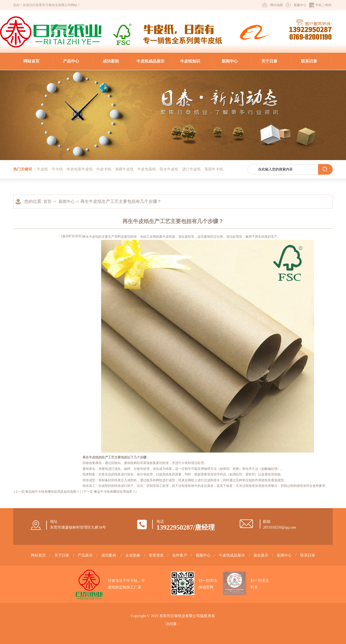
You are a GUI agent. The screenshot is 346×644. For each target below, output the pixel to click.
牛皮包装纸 (147, 169)
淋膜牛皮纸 (124, 169)
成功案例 (111, 61)
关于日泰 (269, 61)
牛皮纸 (42, 169)
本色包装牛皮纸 (80, 169)
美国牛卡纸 (214, 169)
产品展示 (85, 555)
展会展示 (261, 555)
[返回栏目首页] (72, 236)
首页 (47, 202)
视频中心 (300, 5)
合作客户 (180, 555)
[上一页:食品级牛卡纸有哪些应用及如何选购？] (47, 492)
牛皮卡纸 (104, 169)
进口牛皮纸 (191, 169)
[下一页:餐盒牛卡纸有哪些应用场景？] (109, 492)
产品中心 (71, 61)
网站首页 (31, 61)
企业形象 (133, 555)
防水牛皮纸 (169, 169)
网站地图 (277, 5)
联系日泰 (309, 61)
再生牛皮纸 (90, 237)
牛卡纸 (57, 169)
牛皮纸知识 (190, 61)
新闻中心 (230, 61)
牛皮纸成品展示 (151, 61)
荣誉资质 (156, 555)
